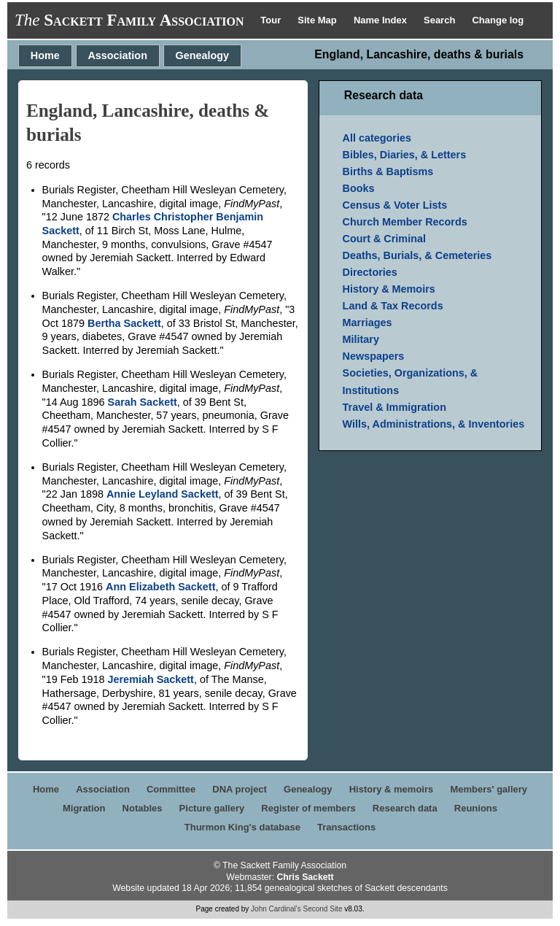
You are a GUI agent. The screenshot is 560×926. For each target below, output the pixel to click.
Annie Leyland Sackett (163, 494)
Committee (171, 789)
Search (441, 20)
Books (359, 188)
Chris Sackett (305, 877)
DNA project (240, 789)
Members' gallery (489, 789)
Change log (498, 20)
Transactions (346, 827)
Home (45, 55)
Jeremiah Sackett (151, 679)
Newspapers (374, 356)
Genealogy (203, 55)
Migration (84, 808)
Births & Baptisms (388, 171)
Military (361, 339)
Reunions (476, 808)
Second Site (323, 909)
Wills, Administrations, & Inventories (434, 424)
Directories (370, 272)
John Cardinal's (276, 909)
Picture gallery (212, 808)
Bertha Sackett (124, 323)
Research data (405, 808)
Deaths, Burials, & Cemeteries (417, 255)
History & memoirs (392, 789)
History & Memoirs (389, 289)
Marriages (367, 323)
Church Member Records (405, 222)
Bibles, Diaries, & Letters (405, 155)
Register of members (308, 808)
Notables (143, 808)
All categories (377, 138)
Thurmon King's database (242, 827)
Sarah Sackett (143, 402)
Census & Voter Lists (395, 205)
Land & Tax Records (393, 306)
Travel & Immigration (394, 407)
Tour (272, 20)
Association (117, 55)
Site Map (318, 20)
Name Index (382, 20)
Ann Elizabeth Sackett (160, 587)
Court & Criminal (384, 239)
